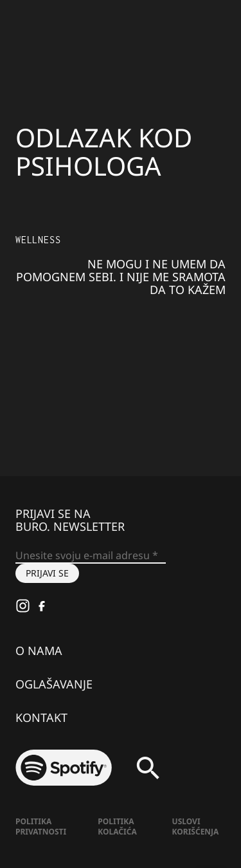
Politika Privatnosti (41, 826)
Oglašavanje (54, 684)
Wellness (38, 240)
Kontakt (41, 717)
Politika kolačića (117, 826)
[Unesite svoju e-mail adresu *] (91, 556)
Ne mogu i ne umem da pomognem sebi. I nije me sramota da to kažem (121, 277)
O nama (39, 651)
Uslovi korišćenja (196, 826)
